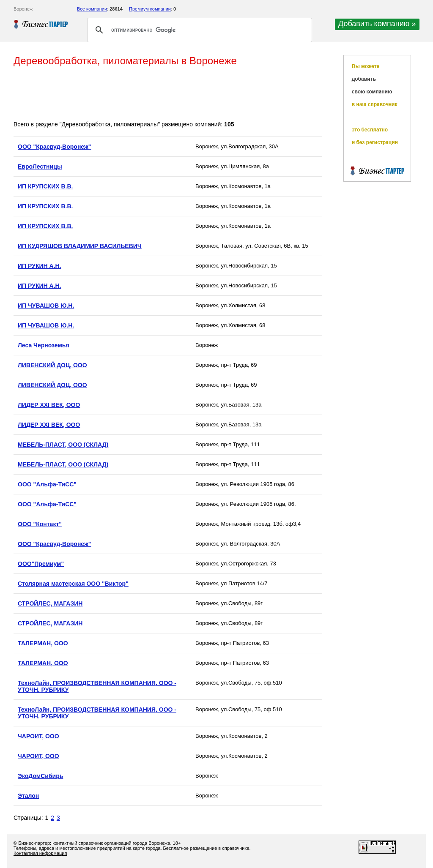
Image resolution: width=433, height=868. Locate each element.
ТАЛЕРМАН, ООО (43, 643)
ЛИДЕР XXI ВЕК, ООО (49, 405)
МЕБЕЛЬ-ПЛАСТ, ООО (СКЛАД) (63, 445)
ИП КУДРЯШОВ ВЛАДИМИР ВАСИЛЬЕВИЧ (80, 246)
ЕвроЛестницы (40, 167)
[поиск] (198, 30)
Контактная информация (40, 853)
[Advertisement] (167, 94)
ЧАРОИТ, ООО (38, 736)
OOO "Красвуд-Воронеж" (55, 147)
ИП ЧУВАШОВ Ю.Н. (46, 306)
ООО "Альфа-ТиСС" (47, 484)
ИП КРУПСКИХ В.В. (45, 186)
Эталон (28, 796)
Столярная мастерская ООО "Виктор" (73, 584)
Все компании (92, 9)
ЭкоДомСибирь (40, 776)
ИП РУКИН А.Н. (39, 266)
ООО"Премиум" (41, 564)
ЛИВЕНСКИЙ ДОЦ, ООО (52, 365)
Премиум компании (150, 9)
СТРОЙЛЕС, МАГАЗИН (50, 603)
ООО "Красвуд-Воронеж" (55, 544)
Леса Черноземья (44, 345)
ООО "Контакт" (40, 524)
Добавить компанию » (377, 24)
